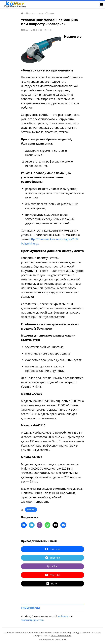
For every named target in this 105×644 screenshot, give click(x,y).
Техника (31, 510)
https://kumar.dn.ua (61, 636)
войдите (63, 616)
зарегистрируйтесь (32, 620)
